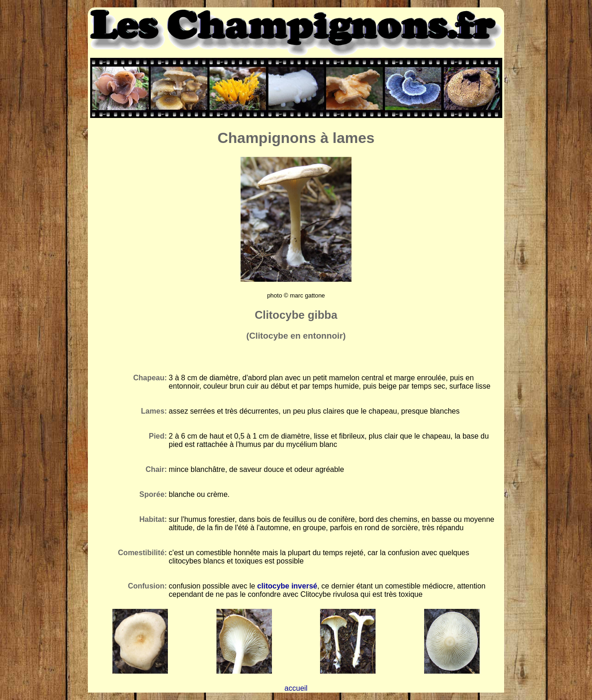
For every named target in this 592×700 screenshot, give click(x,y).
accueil (296, 688)
